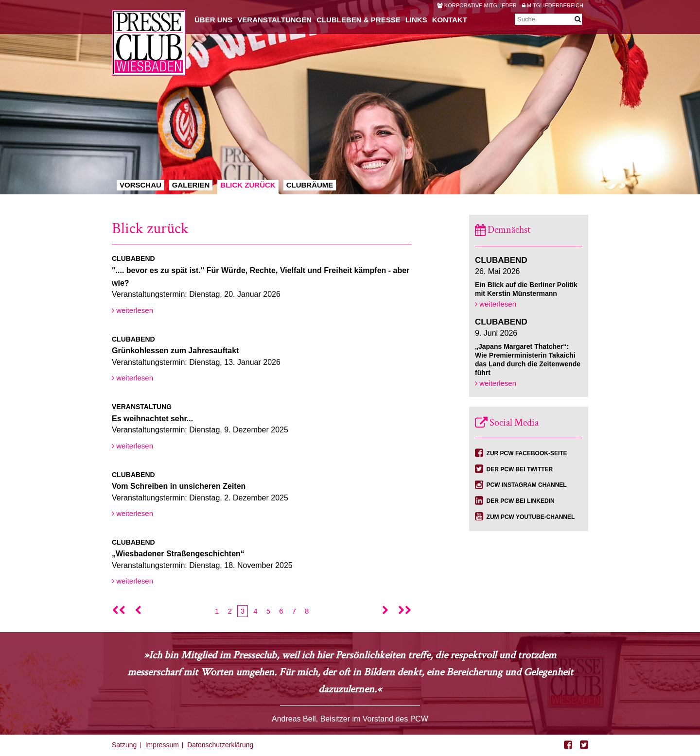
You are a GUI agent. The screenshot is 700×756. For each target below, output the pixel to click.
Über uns (213, 20)
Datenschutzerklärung (220, 745)
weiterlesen (132, 310)
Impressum (162, 745)
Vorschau (140, 185)
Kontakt (450, 20)
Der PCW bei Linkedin (521, 501)
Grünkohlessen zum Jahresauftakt (175, 351)
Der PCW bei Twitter (520, 469)
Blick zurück (248, 185)
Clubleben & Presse (359, 20)
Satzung (124, 745)
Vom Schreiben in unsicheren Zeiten (179, 486)
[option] (350, 97)
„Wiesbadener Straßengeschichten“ (178, 554)
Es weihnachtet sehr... (152, 419)
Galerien (191, 185)
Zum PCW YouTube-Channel (531, 517)
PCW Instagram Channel (527, 485)
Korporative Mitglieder (477, 5)
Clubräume (310, 185)
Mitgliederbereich (553, 5)
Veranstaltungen (274, 20)
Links (416, 20)
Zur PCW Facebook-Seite (527, 453)
